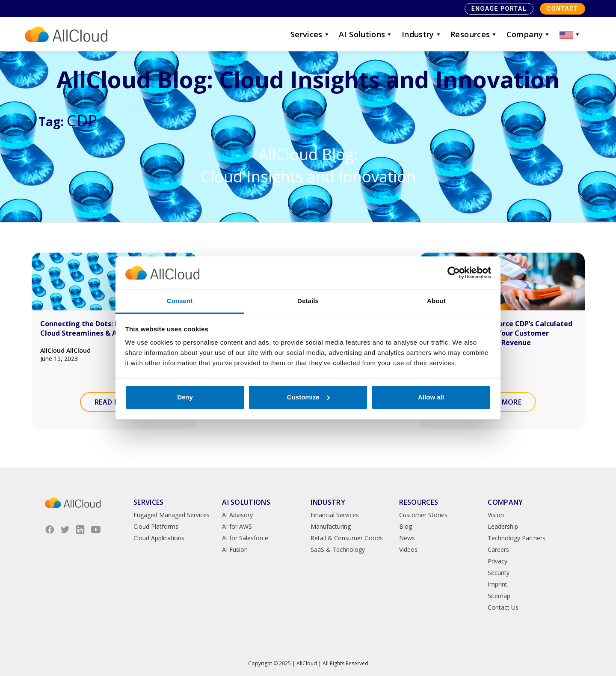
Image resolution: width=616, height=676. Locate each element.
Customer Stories (423, 515)
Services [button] (310, 34)
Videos (408, 549)
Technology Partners (517, 538)
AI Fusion (235, 549)
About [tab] (436, 301)
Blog (406, 526)
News (407, 538)
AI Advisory (237, 515)
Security (499, 573)
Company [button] (529, 34)
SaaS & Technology (338, 549)
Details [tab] (308, 301)
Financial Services (335, 515)
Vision (496, 515)
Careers (498, 549)
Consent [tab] (180, 301)
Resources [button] (474, 34)
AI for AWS (237, 526)
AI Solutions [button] (366, 34)
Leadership (503, 526)
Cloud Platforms (156, 526)
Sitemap (499, 596)
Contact (563, 9)
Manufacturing (331, 526)
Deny (185, 397)
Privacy (498, 561)
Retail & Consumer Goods (347, 538)
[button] (570, 34)
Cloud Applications (159, 538)
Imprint (498, 584)
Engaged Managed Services (172, 515)
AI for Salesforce (245, 538)
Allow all (431, 397)
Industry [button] (422, 34)
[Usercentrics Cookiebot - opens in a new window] (454, 273)
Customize (308, 397)
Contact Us (503, 607)
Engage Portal (499, 9)
